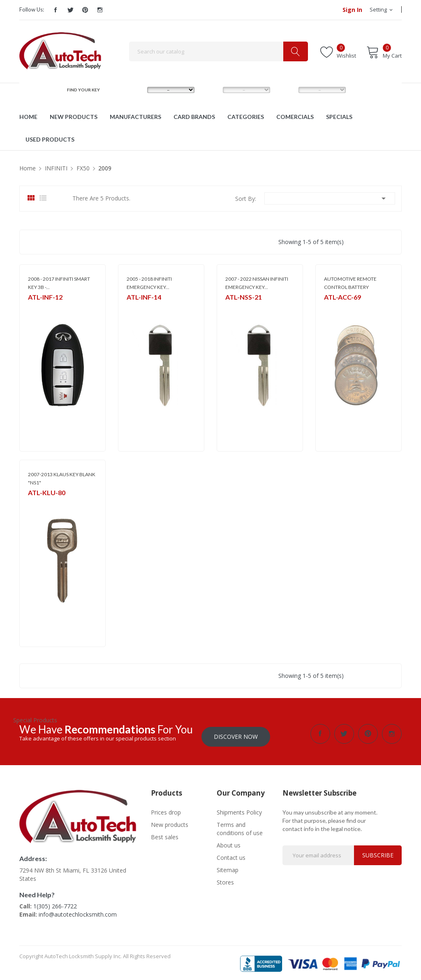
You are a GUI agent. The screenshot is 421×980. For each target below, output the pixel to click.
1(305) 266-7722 (55, 904)
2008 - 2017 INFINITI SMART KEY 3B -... (59, 283)
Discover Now (236, 734)
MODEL (212, 90)
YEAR (285, 90)
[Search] (219, 51)
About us (229, 842)
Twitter (70, 10)
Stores (225, 879)
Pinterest (85, 10)
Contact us (231, 855)
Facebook (56, 10)
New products (170, 822)
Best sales (165, 834)
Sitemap (228, 867)
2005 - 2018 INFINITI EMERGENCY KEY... (149, 283)
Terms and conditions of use (240, 826)
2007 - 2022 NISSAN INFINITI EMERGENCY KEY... (257, 283)
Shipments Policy (239, 809)
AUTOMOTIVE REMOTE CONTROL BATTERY (350, 283)
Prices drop (166, 809)
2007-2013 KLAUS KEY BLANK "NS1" (62, 478)
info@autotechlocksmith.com (78, 912)
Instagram (100, 10)
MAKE (135, 90)
